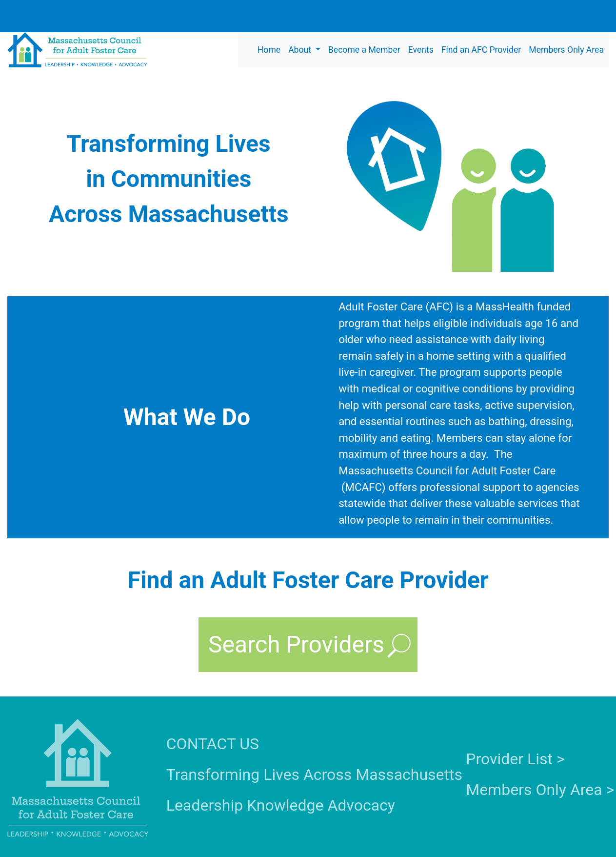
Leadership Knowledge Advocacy (281, 805)
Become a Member (364, 50)
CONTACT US (213, 744)
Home (269, 50)
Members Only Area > (540, 790)
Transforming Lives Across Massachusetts (314, 775)
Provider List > (515, 759)
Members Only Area (566, 50)
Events (421, 50)
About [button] (301, 50)
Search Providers (296, 644)
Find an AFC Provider (481, 50)
